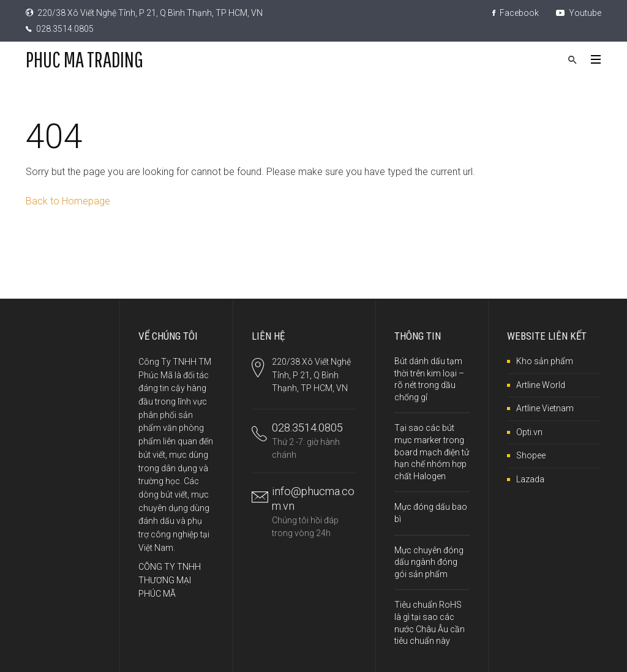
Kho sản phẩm (545, 361)
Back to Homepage (68, 201)
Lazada (530, 479)
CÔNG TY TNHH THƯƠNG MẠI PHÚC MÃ (170, 580)
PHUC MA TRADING (84, 59)
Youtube (579, 13)
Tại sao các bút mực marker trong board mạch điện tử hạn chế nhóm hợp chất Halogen (432, 452)
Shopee (531, 455)
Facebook (516, 13)
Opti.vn (529, 432)
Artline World (541, 385)
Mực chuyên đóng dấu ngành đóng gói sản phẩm (429, 562)
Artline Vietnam (545, 408)
